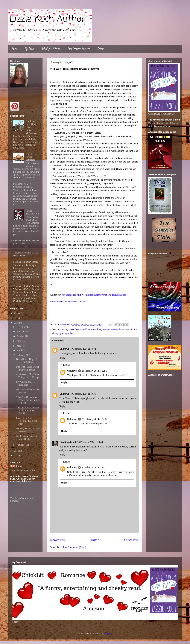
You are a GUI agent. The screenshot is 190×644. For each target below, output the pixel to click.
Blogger (108, 634)
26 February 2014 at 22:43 (94, 371)
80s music (62, 329)
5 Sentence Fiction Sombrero (31, 157)
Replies (67, 365)
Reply (62, 358)
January (21, 445)
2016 (17, 313)
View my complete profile (23, 470)
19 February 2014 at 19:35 (83, 394)
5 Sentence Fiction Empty (26, 262)
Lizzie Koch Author (47, 19)
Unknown (65, 349)
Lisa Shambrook (68, 442)
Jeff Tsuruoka (89, 329)
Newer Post (58, 540)
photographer (67, 333)
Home (14, 49)
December (22, 327)
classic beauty (75, 329)
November (22, 332)
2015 (17, 318)
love (99, 329)
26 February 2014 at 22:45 (94, 467)
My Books (29, 49)
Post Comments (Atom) (75, 547)
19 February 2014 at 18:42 (83, 349)
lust (104, 329)
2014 (17, 323)
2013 (17, 451)
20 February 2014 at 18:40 (90, 442)
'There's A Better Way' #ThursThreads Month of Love (28, 400)
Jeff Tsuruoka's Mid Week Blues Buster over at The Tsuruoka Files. (94, 295)
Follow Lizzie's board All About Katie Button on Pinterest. (164, 125)
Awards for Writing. (51, 49)
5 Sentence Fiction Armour (26, 286)
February (21, 355)
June (19, 341)
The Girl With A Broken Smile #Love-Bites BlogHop (28, 410)
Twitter (100, 49)
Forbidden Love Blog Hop (31, 124)
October (21, 336)
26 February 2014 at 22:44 (94, 419)
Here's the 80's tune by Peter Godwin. (68, 302)
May (19, 346)
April (20, 350)
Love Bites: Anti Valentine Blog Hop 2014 (27, 421)
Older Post (131, 540)
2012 (17, 456)
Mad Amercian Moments (79, 49)
